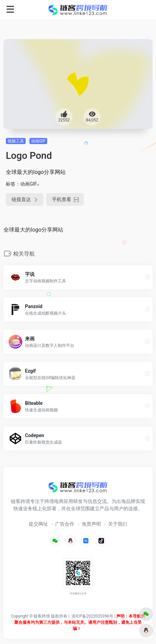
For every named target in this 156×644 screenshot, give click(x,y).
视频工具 (16, 141)
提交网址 (38, 524)
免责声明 (91, 524)
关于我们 (118, 524)
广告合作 (65, 524)
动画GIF (38, 141)
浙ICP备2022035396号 (92, 616)
